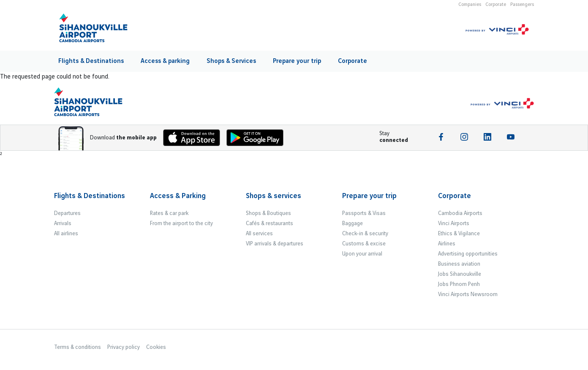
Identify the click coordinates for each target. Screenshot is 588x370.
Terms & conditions (78, 347)
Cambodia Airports (460, 213)
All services (259, 234)
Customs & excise (364, 244)
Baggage (353, 223)
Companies (470, 5)
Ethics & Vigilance (459, 234)
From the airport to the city (181, 223)
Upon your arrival (362, 254)
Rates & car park (169, 213)
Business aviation (459, 264)
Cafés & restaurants (269, 223)
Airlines (447, 244)
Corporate (496, 5)
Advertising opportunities (468, 254)
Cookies (156, 347)
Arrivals (63, 223)
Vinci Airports (454, 223)
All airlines (66, 234)
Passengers (522, 5)
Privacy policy (124, 347)
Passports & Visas (364, 213)
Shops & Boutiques (268, 213)
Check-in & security (365, 234)
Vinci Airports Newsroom (468, 294)
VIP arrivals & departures (275, 244)
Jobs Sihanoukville (460, 274)
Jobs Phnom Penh (459, 284)
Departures (67, 213)
